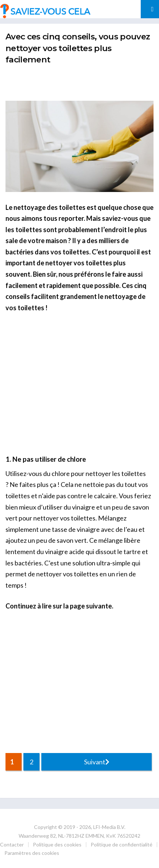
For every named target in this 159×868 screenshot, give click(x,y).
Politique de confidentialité (122, 844)
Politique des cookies (57, 844)
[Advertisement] (82, 81)
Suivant (97, 762)
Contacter (12, 844)
